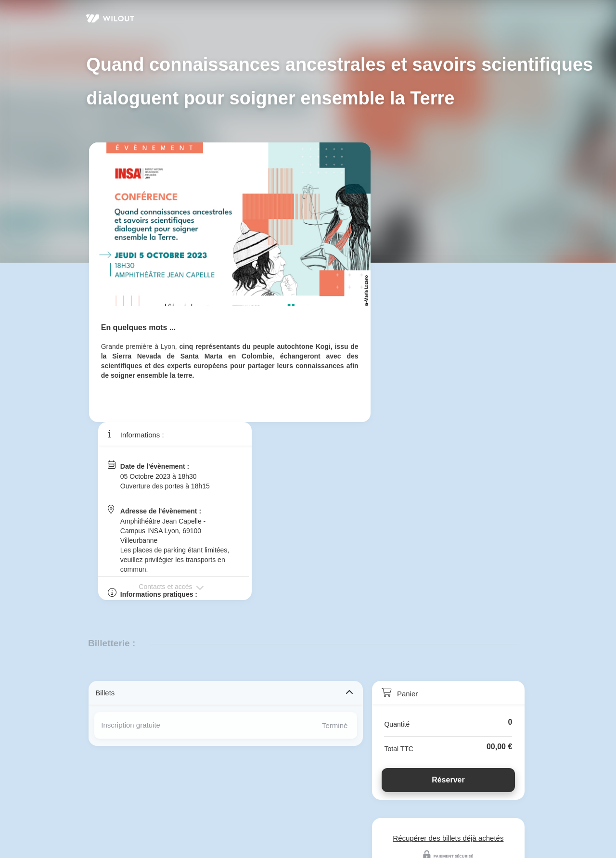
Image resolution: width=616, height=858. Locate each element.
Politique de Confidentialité (140, 812)
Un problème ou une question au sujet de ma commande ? (199, 794)
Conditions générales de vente (237, 812)
